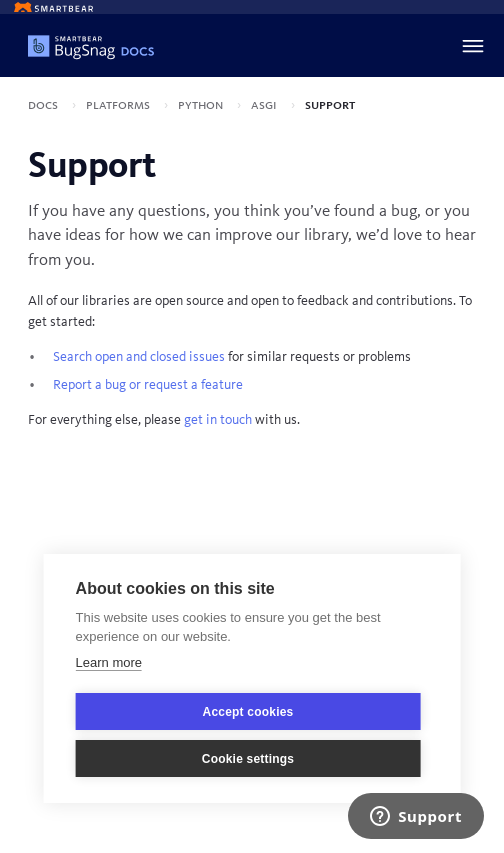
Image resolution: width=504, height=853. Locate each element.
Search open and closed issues (139, 357)
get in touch (218, 420)
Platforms (119, 105)
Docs (44, 105)
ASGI (265, 105)
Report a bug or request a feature (148, 385)
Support (330, 105)
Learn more (109, 662)
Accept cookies (248, 712)
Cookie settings (248, 759)
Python (202, 105)
